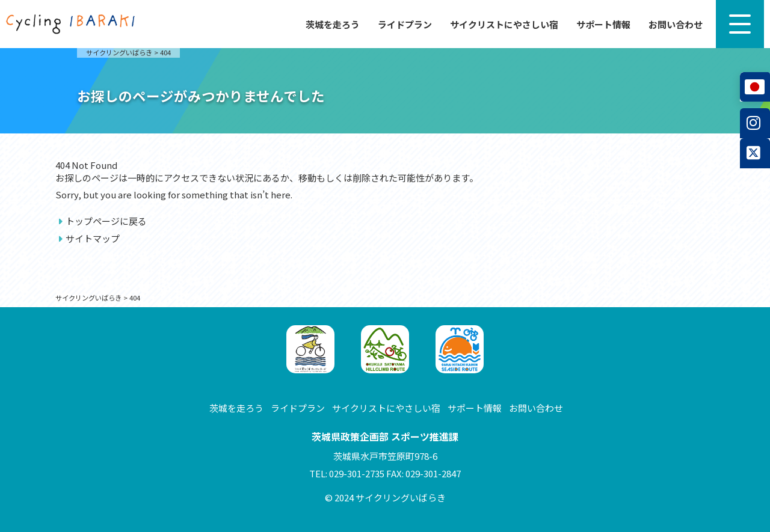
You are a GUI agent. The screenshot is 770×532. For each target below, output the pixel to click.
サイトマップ (93, 238)
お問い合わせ (676, 24)
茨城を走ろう (333, 24)
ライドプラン (405, 24)
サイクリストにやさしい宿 (504, 24)
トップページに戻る (106, 221)
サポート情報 (603, 24)
